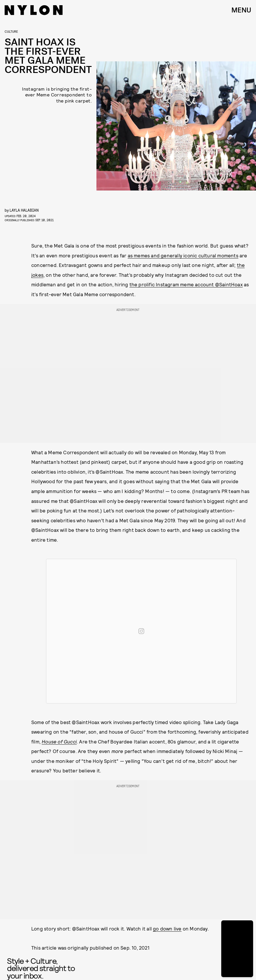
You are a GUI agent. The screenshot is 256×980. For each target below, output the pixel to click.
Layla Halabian (24, 210)
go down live (167, 928)
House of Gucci (59, 741)
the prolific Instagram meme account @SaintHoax (186, 284)
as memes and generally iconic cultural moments (183, 255)
